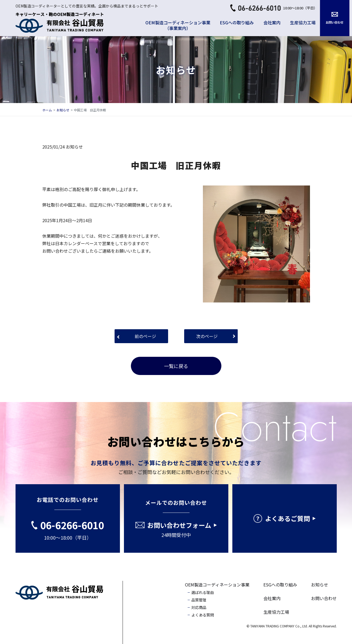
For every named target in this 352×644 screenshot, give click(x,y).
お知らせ (63, 110)
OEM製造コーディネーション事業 (217, 585)
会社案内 (272, 22)
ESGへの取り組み (237, 22)
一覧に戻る (176, 366)
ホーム (47, 110)
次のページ (207, 336)
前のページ (145, 336)
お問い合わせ (324, 598)
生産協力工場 (303, 22)
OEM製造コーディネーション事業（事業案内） (178, 25)
